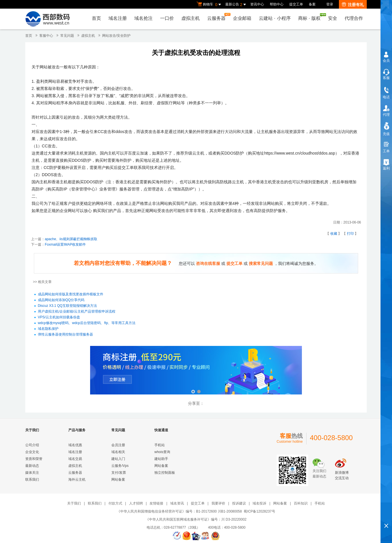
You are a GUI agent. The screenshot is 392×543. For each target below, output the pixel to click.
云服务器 (218, 17)
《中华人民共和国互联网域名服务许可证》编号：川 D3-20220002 (196, 519)
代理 (386, 115)
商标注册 (196, 371)
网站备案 (118, 480)
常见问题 (67, 36)
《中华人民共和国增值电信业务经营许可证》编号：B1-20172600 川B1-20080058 (179, 511)
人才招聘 (136, 503)
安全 (333, 18)
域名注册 (118, 18)
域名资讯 (177, 503)
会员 (386, 61)
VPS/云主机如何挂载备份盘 (59, 317)
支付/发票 (119, 473)
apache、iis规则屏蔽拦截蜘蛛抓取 (71, 239)
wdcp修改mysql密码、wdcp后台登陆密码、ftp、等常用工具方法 (87, 323)
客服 (386, 78)
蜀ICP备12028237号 (259, 511)
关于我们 (74, 503)
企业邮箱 (242, 18)
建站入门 (118, 459)
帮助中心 (277, 4)
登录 (330, 4)
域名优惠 (75, 445)
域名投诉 (259, 503)
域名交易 (75, 459)
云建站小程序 (275, 18)
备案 (312, 4)
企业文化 (32, 452)
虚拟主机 (191, 18)
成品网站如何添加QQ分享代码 (61, 300)
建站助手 (161, 459)
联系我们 (32, 480)
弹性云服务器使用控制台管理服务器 (65, 335)
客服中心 (46, 36)
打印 (350, 234)
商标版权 (311, 17)
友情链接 (156, 503)
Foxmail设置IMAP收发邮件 (65, 244)
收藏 (334, 234)
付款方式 (115, 503)
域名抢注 (143, 18)
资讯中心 (257, 4)
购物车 (209, 5)
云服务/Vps (120, 466)
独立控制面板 (165, 473)
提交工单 (296, 4)
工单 (386, 151)
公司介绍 (32, 445)
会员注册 (118, 445)
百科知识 (301, 503)
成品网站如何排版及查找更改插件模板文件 (71, 294)
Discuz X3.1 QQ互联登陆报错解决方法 (67, 306)
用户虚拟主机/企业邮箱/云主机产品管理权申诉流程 (77, 312)
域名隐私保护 (48, 329)
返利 (386, 168)
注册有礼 (353, 5)
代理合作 (354, 18)
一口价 (167, 18)
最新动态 (32, 466)
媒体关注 (32, 473)
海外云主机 (77, 480)
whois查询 (162, 452)
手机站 (160, 445)
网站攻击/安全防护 (116, 36)
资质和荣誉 (34, 459)
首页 (96, 18)
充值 (386, 134)
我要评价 (218, 503)
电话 (386, 97)
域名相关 (118, 452)
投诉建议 (239, 503)
